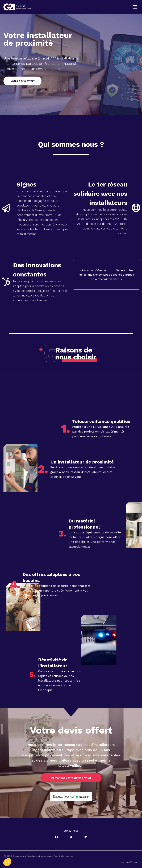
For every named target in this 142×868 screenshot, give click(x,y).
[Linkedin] (86, 837)
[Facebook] (56, 837)
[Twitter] (71, 837)
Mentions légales (129, 862)
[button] (135, 7)
